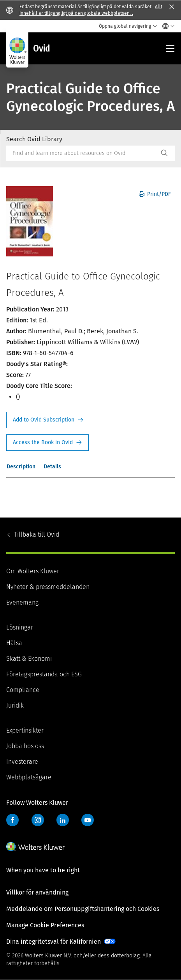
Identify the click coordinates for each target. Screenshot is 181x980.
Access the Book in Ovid (47, 443)
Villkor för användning (37, 892)
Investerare (22, 762)
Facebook (12, 820)
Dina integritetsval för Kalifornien (54, 942)
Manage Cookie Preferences (45, 925)
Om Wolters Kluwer (33, 571)
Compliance (23, 690)
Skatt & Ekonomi (29, 659)
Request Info (48, 420)
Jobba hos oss (25, 746)
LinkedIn (63, 820)
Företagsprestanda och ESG (44, 674)
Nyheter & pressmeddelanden (48, 587)
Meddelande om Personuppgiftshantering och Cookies (83, 909)
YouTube (88, 820)
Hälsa (14, 643)
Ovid (37, 534)
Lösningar (20, 627)
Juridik (15, 705)
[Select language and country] (166, 26)
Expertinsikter (25, 730)
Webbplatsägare (29, 777)
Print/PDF (155, 194)
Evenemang (22, 602)
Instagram (38, 820)
